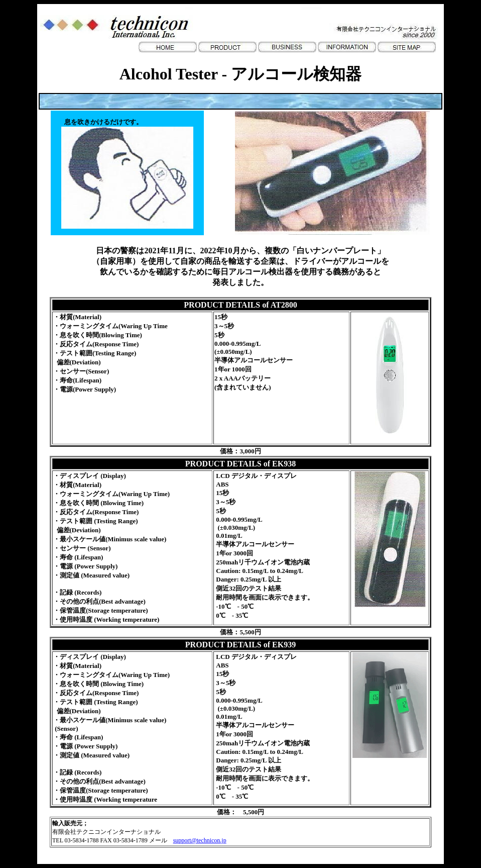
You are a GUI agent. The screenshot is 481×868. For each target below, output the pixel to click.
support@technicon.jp (200, 840)
